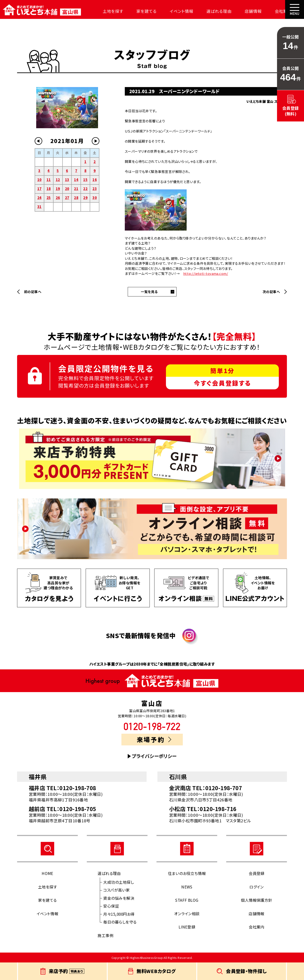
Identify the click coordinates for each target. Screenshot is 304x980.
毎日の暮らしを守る (120, 922)
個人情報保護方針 (257, 900)
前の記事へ (33, 292)
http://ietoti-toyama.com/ (206, 273)
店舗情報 (245, 11)
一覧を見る (149, 292)
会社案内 (274, 11)
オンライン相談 (187, 914)
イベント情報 (176, 11)
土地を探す (110, 11)
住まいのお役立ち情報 (187, 873)
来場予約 (154, 739)
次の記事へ (271, 292)
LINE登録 (187, 927)
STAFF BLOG (187, 900)
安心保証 (111, 906)
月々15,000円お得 (119, 914)
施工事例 (105, 935)
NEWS (187, 887)
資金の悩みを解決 (119, 898)
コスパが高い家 (116, 890)
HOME (47, 873)
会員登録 (257, 873)
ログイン (257, 887)
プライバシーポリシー (154, 756)
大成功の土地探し (118, 882)
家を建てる (142, 11)
